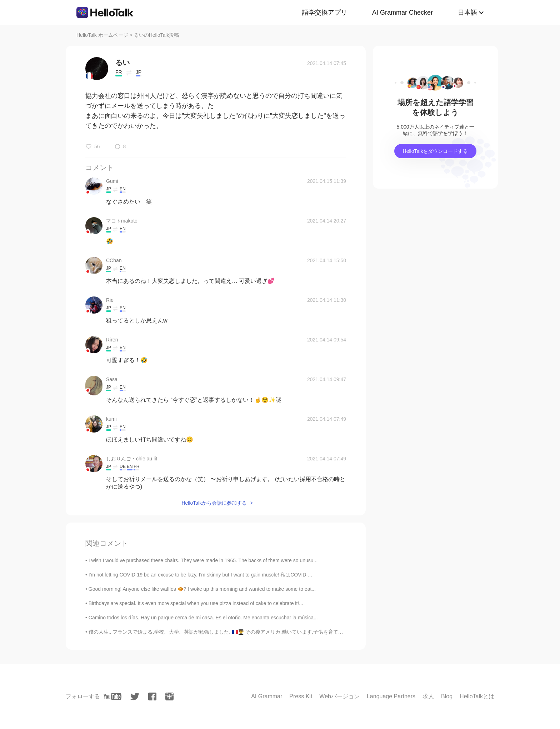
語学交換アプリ (325, 13)
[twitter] (135, 697)
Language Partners (391, 696)
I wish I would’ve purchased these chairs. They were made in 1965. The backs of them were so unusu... (203, 560)
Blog (447, 696)
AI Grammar (267, 696)
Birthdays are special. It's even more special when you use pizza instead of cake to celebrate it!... (196, 603)
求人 (428, 696)
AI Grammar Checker (402, 13)
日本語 (467, 13)
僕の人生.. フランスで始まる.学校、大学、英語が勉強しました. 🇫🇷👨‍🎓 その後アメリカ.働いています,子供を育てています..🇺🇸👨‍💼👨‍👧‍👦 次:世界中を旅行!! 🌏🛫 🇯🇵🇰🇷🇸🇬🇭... (276, 632)
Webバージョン (339, 696)
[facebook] (152, 696)
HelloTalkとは (477, 696)
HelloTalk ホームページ (102, 35)
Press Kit (301, 696)
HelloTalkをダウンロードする (436, 151)
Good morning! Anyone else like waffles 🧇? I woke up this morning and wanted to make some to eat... (202, 589)
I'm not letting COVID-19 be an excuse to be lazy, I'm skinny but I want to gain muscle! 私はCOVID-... (200, 575)
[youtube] (112, 696)
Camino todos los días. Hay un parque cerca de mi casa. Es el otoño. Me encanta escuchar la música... (203, 618)
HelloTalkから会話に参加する (214, 503)
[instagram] (169, 696)
